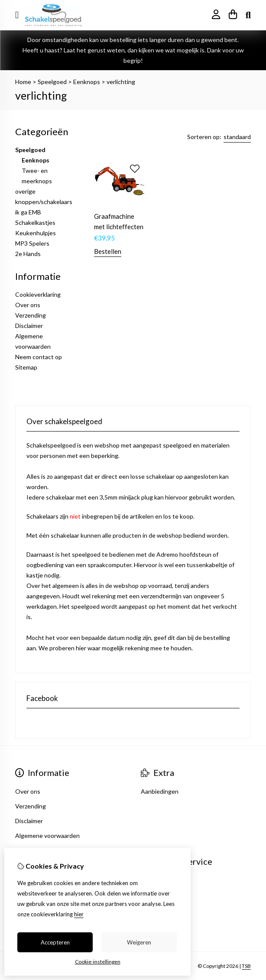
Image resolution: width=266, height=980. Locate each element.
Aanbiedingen (160, 791)
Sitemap (26, 367)
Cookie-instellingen (98, 962)
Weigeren (139, 942)
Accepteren (55, 942)
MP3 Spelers (32, 243)
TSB (246, 966)
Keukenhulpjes (36, 233)
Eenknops (87, 82)
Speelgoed (52, 82)
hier (79, 914)
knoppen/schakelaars (44, 202)
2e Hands (28, 254)
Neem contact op (39, 357)
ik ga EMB (28, 212)
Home (23, 82)
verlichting (121, 82)
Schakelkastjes (35, 222)
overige (25, 191)
